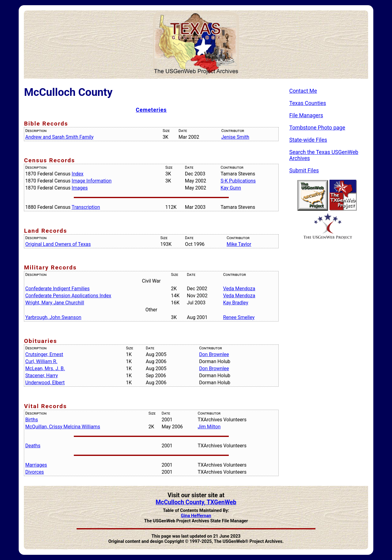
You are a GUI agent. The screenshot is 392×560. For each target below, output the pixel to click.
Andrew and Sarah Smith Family (59, 137)
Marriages (36, 465)
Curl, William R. (41, 361)
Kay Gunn (231, 188)
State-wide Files (308, 140)
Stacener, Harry (41, 376)
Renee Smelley (239, 317)
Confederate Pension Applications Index (68, 296)
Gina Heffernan (196, 516)
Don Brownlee (214, 354)
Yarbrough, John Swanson (53, 317)
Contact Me (303, 91)
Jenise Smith (235, 137)
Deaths (33, 446)
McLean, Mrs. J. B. (45, 368)
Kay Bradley (236, 303)
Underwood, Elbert (45, 383)
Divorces (34, 472)
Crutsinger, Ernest (44, 354)
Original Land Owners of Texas (58, 244)
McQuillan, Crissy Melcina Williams (63, 427)
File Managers (306, 115)
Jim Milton (209, 427)
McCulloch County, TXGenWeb (196, 502)
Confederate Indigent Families (57, 289)
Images (80, 188)
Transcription (86, 207)
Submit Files (304, 171)
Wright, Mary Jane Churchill (55, 303)
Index (77, 174)
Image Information (92, 181)
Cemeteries (151, 110)
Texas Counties (308, 103)
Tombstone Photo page (317, 128)
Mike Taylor (239, 244)
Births (32, 420)
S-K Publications (238, 181)
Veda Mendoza (239, 289)
